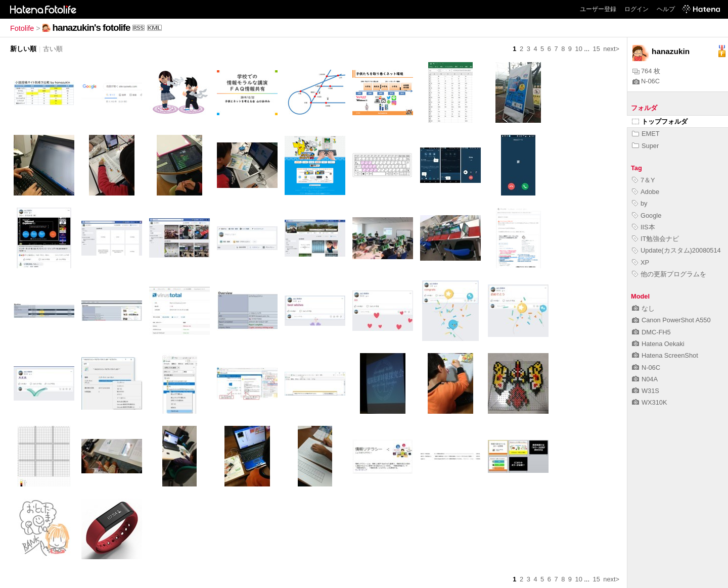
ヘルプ (666, 9)
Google (647, 215)
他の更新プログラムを (669, 274)
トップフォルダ (660, 121)
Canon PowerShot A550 (671, 320)
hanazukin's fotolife (92, 28)
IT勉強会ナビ (655, 239)
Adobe (646, 192)
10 (579, 49)
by (640, 203)
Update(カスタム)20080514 (676, 250)
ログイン (636, 9)
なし (643, 308)
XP (641, 262)
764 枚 (646, 71)
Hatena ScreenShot (665, 355)
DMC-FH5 (651, 332)
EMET (646, 134)
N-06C (646, 81)
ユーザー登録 (598, 9)
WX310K (650, 402)
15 (597, 49)
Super (645, 146)
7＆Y (644, 180)
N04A (645, 379)
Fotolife (22, 28)
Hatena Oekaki (658, 344)
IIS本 (644, 227)
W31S (646, 391)
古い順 (53, 49)
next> (611, 49)
